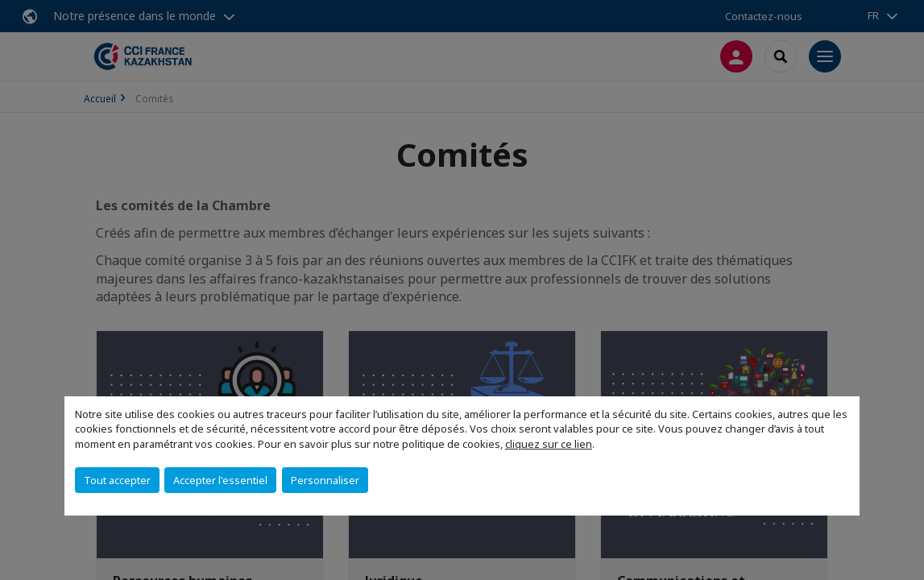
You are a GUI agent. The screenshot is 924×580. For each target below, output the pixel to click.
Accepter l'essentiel (220, 480)
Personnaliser (325, 480)
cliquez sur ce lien (549, 444)
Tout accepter (117, 480)
